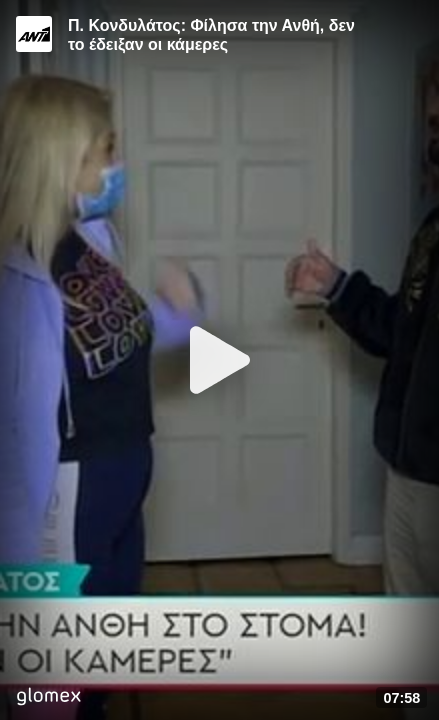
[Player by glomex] (48, 698)
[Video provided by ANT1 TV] (34, 34)
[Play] (220, 360)
